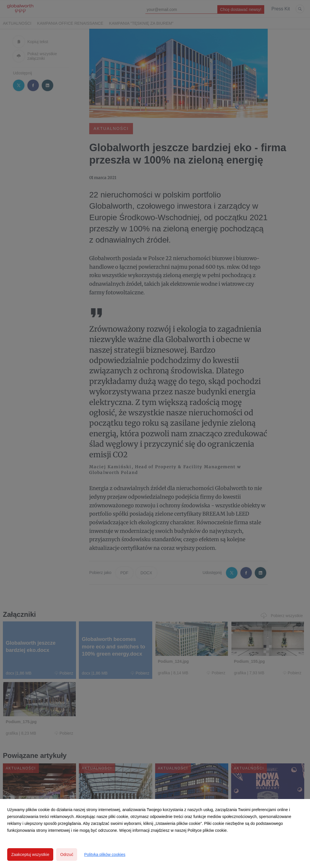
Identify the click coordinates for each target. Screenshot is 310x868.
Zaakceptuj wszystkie (30, 854)
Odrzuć (67, 854)
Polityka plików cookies (105, 854)
